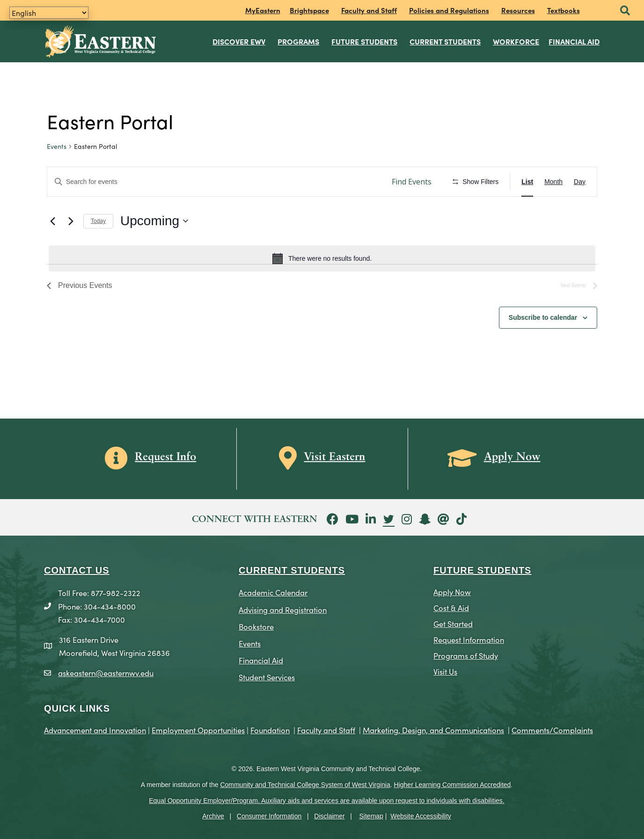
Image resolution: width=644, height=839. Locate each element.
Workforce (516, 40)
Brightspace (309, 10)
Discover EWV (239, 40)
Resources (518, 10)
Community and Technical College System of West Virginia (305, 783)
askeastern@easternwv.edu (106, 671)
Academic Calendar (273, 591)
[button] (625, 11)
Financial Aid (574, 40)
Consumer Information (269, 815)
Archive (213, 815)
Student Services (267, 675)
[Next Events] (71, 220)
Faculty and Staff (369, 10)
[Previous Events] (52, 220)
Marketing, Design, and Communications (433, 728)
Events (57, 145)
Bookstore (256, 624)
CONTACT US (77, 569)
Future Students (365, 40)
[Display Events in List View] (527, 180)
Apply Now (452, 590)
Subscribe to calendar (543, 316)
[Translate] (49, 13)
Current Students (446, 40)
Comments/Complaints (552, 728)
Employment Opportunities (198, 728)
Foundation (270, 728)
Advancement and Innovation (95, 728)
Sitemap (371, 815)
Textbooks (563, 10)
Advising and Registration (283, 607)
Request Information (469, 638)
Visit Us (445, 669)
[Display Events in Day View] (580, 180)
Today (98, 219)
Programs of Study (466, 653)
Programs (299, 40)
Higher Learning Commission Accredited (453, 783)
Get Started (453, 622)
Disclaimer (329, 815)
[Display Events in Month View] (553, 180)
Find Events (412, 180)
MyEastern (263, 10)
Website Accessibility (421, 815)
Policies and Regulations (449, 10)
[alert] (322, 257)
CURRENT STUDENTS (292, 569)
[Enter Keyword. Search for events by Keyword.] (215, 180)
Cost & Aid (451, 606)
